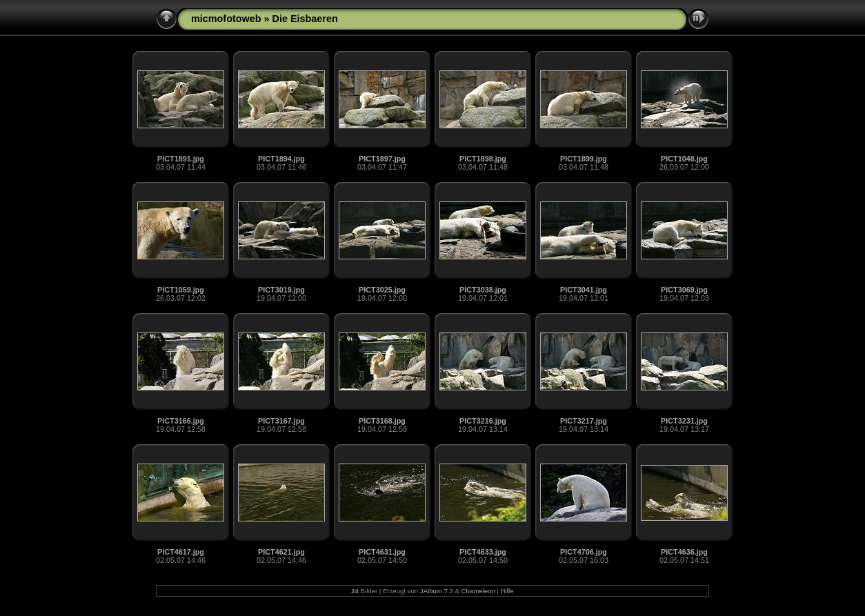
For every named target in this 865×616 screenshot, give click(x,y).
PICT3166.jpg (181, 421)
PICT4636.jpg (684, 552)
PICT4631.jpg (382, 552)
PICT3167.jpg (281, 421)
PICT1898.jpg (483, 159)
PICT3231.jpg (684, 421)
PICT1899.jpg (584, 159)
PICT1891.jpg (181, 159)
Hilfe (507, 591)
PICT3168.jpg (382, 421)
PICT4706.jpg (584, 552)
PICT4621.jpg (281, 552)
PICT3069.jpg (684, 290)
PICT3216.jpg (483, 421)
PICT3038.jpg (483, 290)
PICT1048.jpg (684, 159)
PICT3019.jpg (281, 290)
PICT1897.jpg (382, 159)
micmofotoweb (226, 19)
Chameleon (478, 591)
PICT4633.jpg (483, 552)
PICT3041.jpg (584, 290)
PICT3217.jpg (584, 421)
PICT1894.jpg (281, 159)
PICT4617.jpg (181, 552)
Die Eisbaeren (305, 19)
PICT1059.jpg (181, 290)
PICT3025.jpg (382, 290)
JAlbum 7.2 (437, 591)
